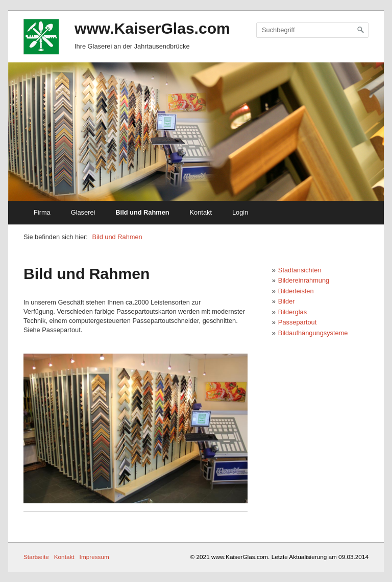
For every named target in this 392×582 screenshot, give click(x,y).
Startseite (36, 557)
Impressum (94, 557)
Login (240, 212)
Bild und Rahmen (142, 212)
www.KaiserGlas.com (152, 28)
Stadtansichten (300, 270)
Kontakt (201, 212)
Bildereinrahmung (304, 280)
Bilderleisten (296, 291)
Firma (42, 212)
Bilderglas (292, 312)
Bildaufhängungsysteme (313, 333)
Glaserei (83, 212)
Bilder (287, 301)
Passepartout (297, 322)
